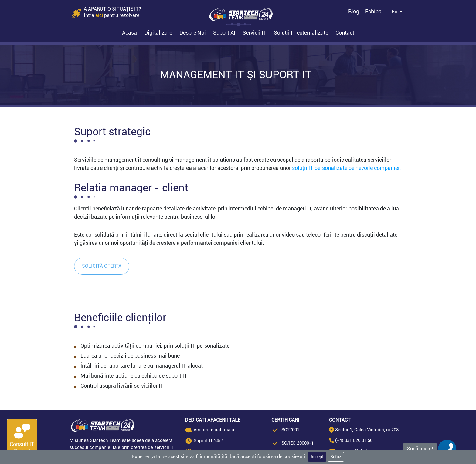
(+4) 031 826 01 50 (354, 440)
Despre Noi (193, 33)
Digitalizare (158, 33)
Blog (354, 11)
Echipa (373, 11)
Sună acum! (420, 449)
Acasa (129, 33)
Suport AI (224, 33)
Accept (317, 457)
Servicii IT (255, 33)
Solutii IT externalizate (301, 33)
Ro (395, 12)
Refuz (336, 457)
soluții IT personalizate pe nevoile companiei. (347, 168)
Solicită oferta (102, 266)
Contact (345, 33)
